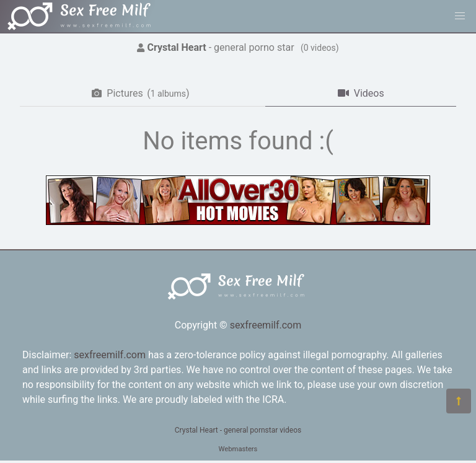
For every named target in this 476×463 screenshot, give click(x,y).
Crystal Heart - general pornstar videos (238, 430)
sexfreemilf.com (266, 325)
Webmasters (238, 449)
